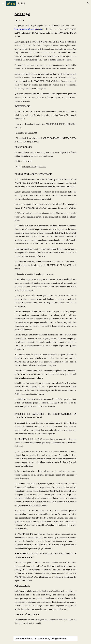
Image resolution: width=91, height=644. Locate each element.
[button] (3, 3)
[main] (45, 320)
